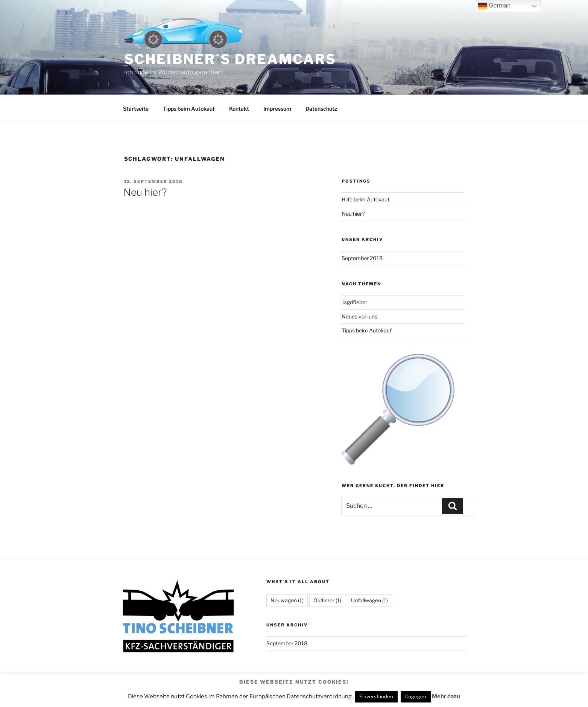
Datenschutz (321, 109)
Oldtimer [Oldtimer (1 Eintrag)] (327, 600)
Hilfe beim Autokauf (365, 199)
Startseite (136, 109)
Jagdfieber (354, 302)
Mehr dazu (446, 696)
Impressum (277, 109)
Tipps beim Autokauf (189, 109)
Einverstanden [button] (376, 696)
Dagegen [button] (416, 696)
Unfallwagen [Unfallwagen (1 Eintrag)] (369, 600)
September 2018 (362, 258)
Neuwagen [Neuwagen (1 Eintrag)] (287, 600)
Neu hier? (145, 192)
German (494, 6)
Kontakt (239, 109)
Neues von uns (359, 316)
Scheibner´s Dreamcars (230, 59)
